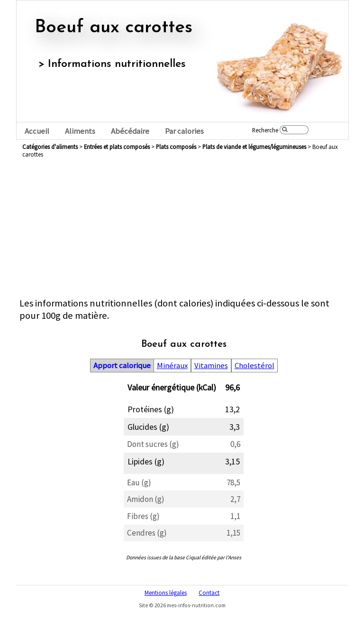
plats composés (176, 147)
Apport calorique (122, 366)
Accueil (37, 131)
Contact (209, 593)
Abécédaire (130, 131)
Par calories (184, 131)
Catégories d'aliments (50, 147)
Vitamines (211, 366)
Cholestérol (255, 366)
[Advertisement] (184, 231)
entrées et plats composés (117, 147)
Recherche (265, 130)
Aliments (80, 131)
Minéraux (172, 366)
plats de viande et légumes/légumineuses (254, 147)
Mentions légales (166, 593)
